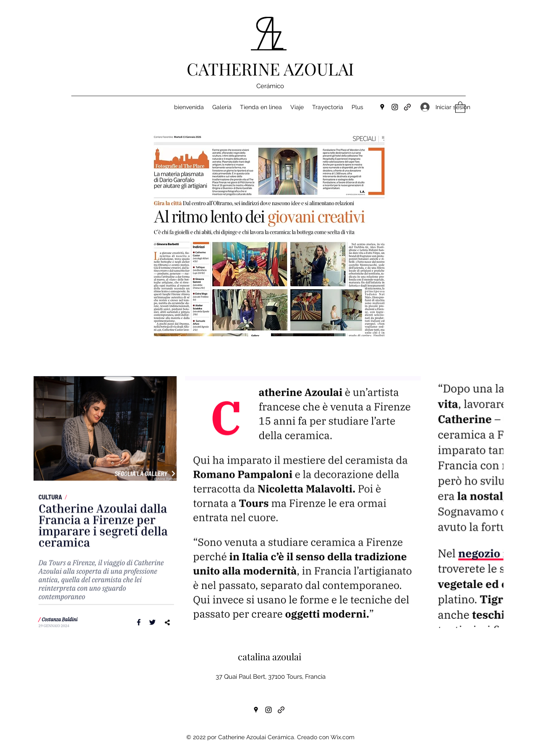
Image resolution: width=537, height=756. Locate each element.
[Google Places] (382, 107)
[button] (460, 107)
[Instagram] (395, 107)
